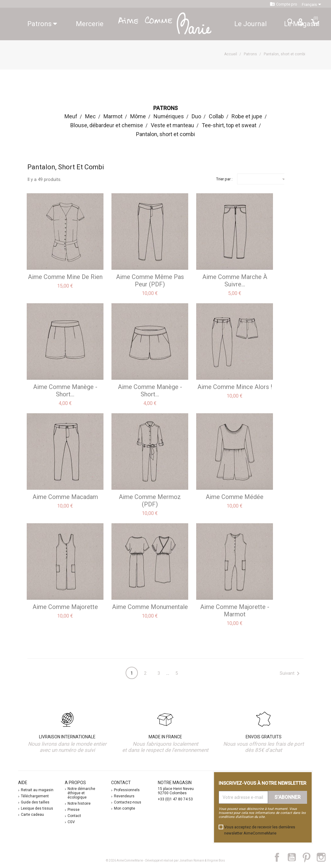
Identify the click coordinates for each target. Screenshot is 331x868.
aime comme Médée (235, 497)
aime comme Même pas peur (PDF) (150, 281)
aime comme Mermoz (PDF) (150, 501)
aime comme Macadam (65, 497)
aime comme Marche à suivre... (235, 281)
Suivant (291, 674)
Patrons (42, 24)
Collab (216, 116)
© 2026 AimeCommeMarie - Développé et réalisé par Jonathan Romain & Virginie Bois (165, 860)
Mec (90, 116)
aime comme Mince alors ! (235, 387)
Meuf (71, 116)
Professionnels (127, 790)
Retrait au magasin (37, 790)
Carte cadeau (32, 815)
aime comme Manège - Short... (65, 391)
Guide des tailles (35, 802)
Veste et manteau (172, 125)
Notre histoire (79, 803)
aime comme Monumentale (150, 607)
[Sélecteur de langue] (313, 5)
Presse (74, 810)
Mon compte (125, 808)
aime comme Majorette (65, 607)
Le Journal (251, 24)
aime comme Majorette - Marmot (235, 611)
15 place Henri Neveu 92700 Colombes (176, 791)
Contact (74, 816)
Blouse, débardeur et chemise (107, 125)
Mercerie (90, 24)
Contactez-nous (128, 802)
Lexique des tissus (37, 808)
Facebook (280, 857)
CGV (71, 822)
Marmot (113, 116)
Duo (196, 116)
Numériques (169, 116)
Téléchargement (35, 796)
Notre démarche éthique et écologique (81, 793)
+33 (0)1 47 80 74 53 (175, 799)
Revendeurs (124, 796)
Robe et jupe (247, 116)
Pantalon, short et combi (165, 134)
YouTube (294, 857)
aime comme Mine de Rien (65, 277)
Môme (138, 116)
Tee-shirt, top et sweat (229, 125)
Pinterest (309, 857)
